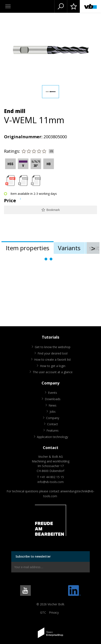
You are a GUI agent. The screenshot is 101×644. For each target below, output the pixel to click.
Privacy (54, 612)
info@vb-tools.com (51, 482)
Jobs (53, 412)
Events (53, 393)
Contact (53, 424)
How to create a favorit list (53, 359)
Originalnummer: (23, 137)
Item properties (27, 248)
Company (53, 418)
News (53, 405)
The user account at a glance (53, 372)
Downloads (53, 399)
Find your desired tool (53, 353)
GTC (43, 612)
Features (53, 430)
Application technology (53, 437)
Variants (69, 248)
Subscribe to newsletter (33, 556)
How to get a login (53, 366)
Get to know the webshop (53, 347)
